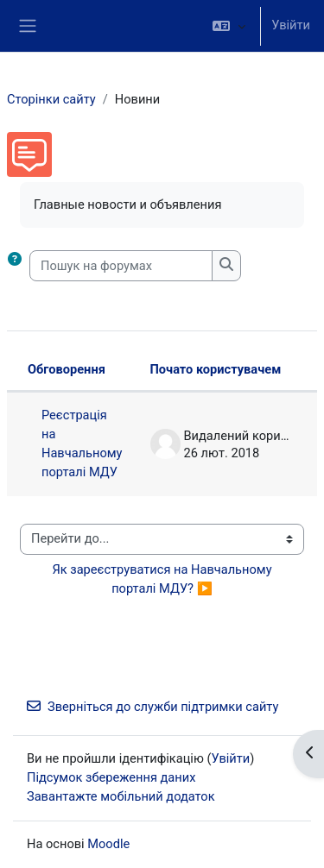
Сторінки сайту (51, 99)
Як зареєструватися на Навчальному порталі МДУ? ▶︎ (163, 579)
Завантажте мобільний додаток (121, 796)
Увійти (291, 25)
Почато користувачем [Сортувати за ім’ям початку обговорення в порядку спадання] (216, 369)
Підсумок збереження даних (111, 777)
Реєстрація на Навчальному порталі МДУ (82, 443)
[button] (229, 26)
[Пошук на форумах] (121, 266)
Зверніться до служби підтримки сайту (152, 707)
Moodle (108, 844)
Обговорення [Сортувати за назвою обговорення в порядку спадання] (67, 369)
